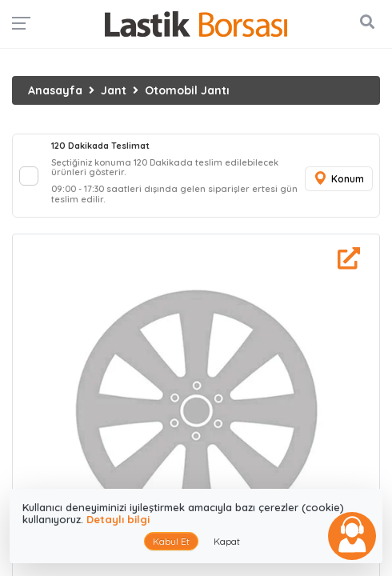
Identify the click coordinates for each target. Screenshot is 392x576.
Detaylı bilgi (118, 519)
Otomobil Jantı (187, 90)
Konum (338, 179)
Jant (114, 90)
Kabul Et (171, 541)
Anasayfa (55, 90)
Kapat (227, 541)
